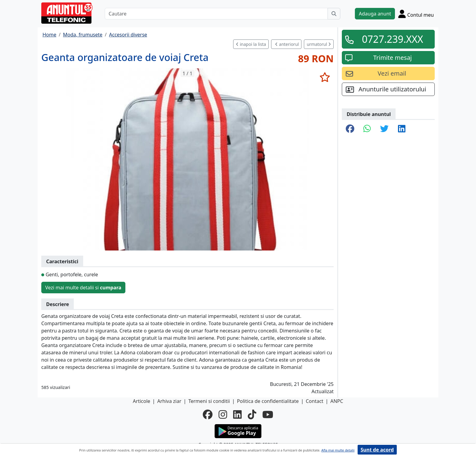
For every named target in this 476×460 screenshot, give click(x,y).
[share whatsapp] (367, 129)
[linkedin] (237, 414)
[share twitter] (384, 129)
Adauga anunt (375, 14)
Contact (314, 401)
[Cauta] (334, 14)
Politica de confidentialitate (268, 401)
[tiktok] (252, 414)
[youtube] (268, 414)
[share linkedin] (402, 129)
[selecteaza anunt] (325, 77)
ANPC (337, 401)
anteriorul (287, 44)
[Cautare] (216, 14)
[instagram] (223, 414)
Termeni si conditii (209, 401)
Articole (142, 401)
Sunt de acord (377, 450)
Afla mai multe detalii (338, 450)
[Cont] (416, 14)
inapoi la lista (251, 44)
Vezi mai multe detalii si (83, 288)
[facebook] (208, 414)
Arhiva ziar (169, 401)
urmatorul (319, 44)
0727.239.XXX (393, 39)
